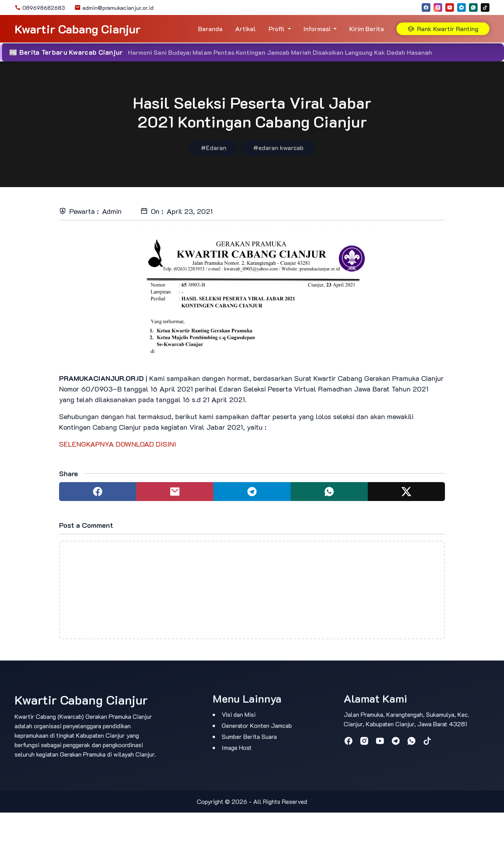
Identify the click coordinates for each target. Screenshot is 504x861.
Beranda (210, 29)
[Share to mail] (175, 492)
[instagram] (438, 7)
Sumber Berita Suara (249, 736)
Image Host (237, 747)
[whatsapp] (473, 7)
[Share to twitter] (406, 492)
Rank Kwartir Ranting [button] (443, 29)
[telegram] (461, 7)
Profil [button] (277, 29)
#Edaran (214, 148)
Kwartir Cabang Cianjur (78, 29)
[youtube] (450, 7)
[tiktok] (485, 7)
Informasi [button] (317, 29)
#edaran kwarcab (278, 148)
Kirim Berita (367, 29)
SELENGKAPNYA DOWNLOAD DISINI (118, 444)
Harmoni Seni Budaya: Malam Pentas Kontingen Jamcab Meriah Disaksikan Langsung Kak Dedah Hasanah (280, 52)
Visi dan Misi (239, 714)
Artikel (246, 29)
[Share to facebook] (98, 492)
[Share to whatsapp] (329, 492)
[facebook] (426, 7)
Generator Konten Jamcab (257, 725)
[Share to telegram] (252, 492)
